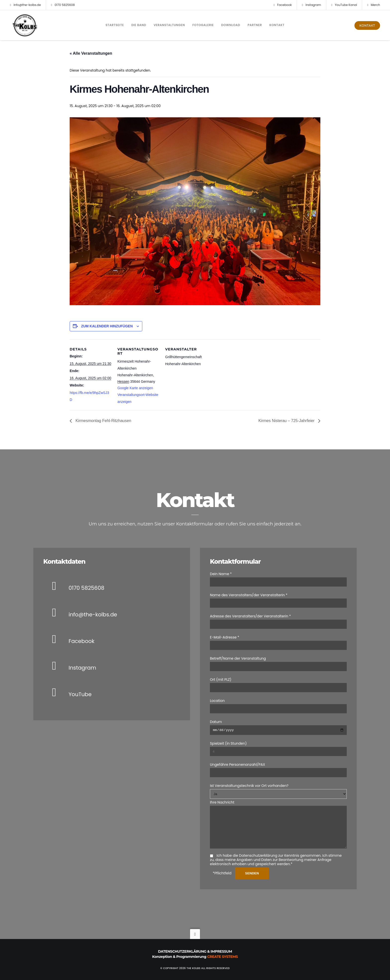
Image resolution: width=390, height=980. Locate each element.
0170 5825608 (63, 5)
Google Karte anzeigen (135, 388)
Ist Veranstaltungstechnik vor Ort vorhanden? (249, 778)
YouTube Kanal (344, 5)
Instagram (312, 5)
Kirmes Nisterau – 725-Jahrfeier (287, 421)
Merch (374, 5)
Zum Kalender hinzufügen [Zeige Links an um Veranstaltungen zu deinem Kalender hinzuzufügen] (107, 326)
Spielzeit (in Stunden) (228, 736)
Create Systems (222, 957)
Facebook (283, 5)
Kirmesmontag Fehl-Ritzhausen (103, 421)
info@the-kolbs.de (25, 5)
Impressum (221, 951)
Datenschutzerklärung (182, 951)
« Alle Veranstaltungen (91, 53)
